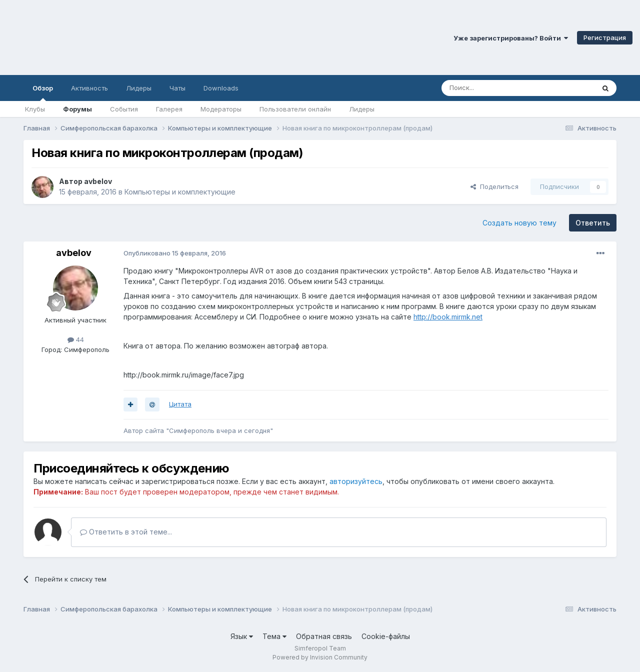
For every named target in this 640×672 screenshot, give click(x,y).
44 (76, 339)
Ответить (593, 223)
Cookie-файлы (386, 636)
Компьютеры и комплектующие (180, 192)
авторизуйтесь (356, 481)
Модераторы (221, 109)
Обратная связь (324, 636)
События (124, 109)
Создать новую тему (519, 223)
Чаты (177, 88)
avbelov (98, 181)
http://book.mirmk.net (448, 317)
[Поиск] (495, 88)
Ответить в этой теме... (126, 532)
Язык (242, 636)
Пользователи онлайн (295, 109)
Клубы (35, 109)
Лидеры (362, 109)
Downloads (221, 88)
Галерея (169, 109)
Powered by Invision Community (320, 657)
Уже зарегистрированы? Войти (511, 38)
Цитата (180, 404)
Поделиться (494, 186)
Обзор (43, 92)
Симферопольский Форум (137, 37)
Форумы (77, 109)
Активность (89, 88)
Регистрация (605, 37)
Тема (274, 636)
